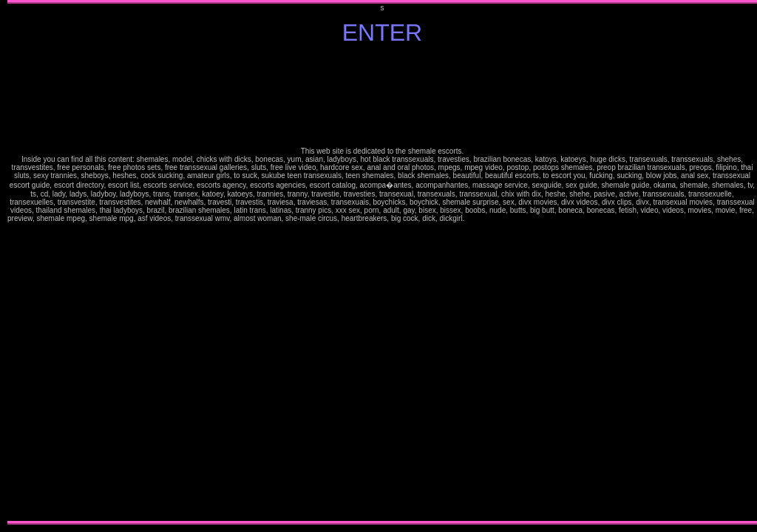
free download (216, 237)
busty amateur (33, 229)
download (222, 237)
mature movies (604, 221)
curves (488, 221)
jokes (240, 229)
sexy (634, 221)
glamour (617, 221)
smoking (511, 221)
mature (542, 221)
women (404, 229)
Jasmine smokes (620, 229)
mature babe (755, 221)
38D (472, 221)
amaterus (660, 229)
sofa (534, 229)
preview (581, 229)
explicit (340, 229)
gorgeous (399, 229)
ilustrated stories (696, 221)
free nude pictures (354, 229)
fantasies (385, 229)
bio (658, 221)
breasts (328, 229)
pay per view (260, 229)
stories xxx (707, 229)
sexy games (249, 229)
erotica (364, 229)
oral (450, 229)
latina (9, 229)
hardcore (686, 221)
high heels (414, 229)
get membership (536, 221)
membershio (565, 229)
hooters (419, 229)
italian (569, 221)
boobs (323, 229)
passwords (576, 229)
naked (317, 229)
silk (708, 221)
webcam (265, 229)
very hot (554, 229)
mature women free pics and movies (50, 229)
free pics (296, 229)
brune (675, 229)
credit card (522, 221)
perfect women (492, 229)
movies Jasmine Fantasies (588, 229)
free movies (207, 237)
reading (544, 229)
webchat (271, 229)
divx (211, 237)
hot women (499, 221)
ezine (232, 229)
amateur (550, 221)
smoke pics (627, 229)
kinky (432, 229)
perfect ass (503, 229)
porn (506, 221)
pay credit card (528, 221)
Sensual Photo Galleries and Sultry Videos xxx (281, 229)
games (255, 229)
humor (244, 229)
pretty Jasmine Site (20, 229)
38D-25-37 (482, 221)
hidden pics (518, 229)
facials (381, 229)
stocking (648, 229)
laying (531, 229)
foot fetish (394, 229)
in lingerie (539, 229)
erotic (722, 221)
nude (313, 229)
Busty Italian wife (472, 229)
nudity (440, 229)
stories (690, 221)
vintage (228, 229)
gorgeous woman (525, 229)
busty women (605, 229)
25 (475, 221)
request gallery (648, 221)
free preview (26, 229)
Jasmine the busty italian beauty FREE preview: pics (734, 221)
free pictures (492, 221)
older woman (446, 229)
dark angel (638, 221)
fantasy (306, 229)
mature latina (671, 229)
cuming (442, 237)
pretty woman (574, 221)
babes (662, 221)
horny (423, 229)
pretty (545, 221)
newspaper (549, 229)
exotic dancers (376, 229)
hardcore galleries (679, 221)
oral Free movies (417, 237)
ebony (680, 229)
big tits (13, 229)
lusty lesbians (672, 221)
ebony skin (684, 229)
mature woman (589, 221)
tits (320, 229)
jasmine (59, 229)
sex (503, 221)
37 (478, 221)
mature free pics (596, 221)
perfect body (509, 229)
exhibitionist (369, 229)
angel (642, 221)
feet (390, 229)
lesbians (667, 221)
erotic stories (703, 221)
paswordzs (570, 229)
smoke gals (632, 229)
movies (746, 221)
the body (515, 229)
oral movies (194, 237)
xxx (253, 237)
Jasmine (468, 221)
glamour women (624, 221)
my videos (655, 221)
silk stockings (713, 221)
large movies (200, 237)
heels (642, 229)
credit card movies (228, 237)
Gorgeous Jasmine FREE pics (458, 229)
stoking (717, 221)
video (335, 229)
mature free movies (611, 221)
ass (332, 229)
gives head (448, 237)
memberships (516, 221)
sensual (629, 221)
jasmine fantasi (563, 221)
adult (291, 229)
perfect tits (498, 229)
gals (693, 229)
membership (248, 237)
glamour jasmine (556, 221)
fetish (436, 229)
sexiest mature (40, 229)
